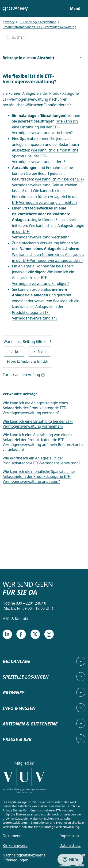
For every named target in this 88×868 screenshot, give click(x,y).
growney (9, 22)
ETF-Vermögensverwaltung (38, 22)
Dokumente (13, 836)
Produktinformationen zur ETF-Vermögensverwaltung (39, 27)
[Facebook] (21, 634)
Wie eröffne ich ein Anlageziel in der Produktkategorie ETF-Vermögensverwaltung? (41, 461)
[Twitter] (35, 634)
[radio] (14, 351)
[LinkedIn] (7, 634)
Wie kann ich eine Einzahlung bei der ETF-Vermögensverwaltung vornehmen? (45, 127)
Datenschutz (70, 845)
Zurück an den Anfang (24, 375)
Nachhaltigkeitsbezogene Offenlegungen (24, 858)
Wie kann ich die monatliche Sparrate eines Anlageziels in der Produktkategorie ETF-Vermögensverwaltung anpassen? (39, 477)
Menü (75, 9)
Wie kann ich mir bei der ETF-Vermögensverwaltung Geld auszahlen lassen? (48, 185)
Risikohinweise (15, 845)
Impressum (69, 836)
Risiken (42, 802)
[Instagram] (49, 634)
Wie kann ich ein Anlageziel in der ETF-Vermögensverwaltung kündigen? (43, 278)
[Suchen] (44, 37)
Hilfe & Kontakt (15, 619)
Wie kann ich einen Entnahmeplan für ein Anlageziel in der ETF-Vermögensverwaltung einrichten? (45, 197)
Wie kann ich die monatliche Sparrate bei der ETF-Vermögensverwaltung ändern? (45, 156)
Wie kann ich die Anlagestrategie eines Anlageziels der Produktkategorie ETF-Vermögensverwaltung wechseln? (35, 408)
